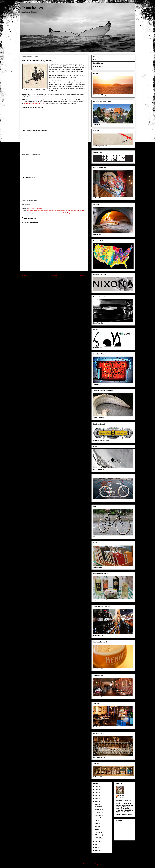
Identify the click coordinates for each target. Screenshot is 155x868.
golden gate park (71, 211)
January (97, 838)
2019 (97, 790)
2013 (97, 841)
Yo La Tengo (67, 213)
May (96, 826)
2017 (97, 795)
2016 (97, 798)
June (96, 824)
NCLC (95, 60)
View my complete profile (124, 814)
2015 (97, 801)
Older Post (83, 276)
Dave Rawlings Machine (41, 211)
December (98, 807)
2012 (97, 844)
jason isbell (36, 213)
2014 (97, 804)
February (98, 835)
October (97, 812)
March (97, 832)
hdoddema (83, 864)
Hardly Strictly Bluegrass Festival (34, 104)
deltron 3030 (53, 211)
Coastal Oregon (98, 63)
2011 (97, 847)
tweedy (60, 213)
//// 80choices (32, 8)
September (98, 815)
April (97, 829)
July (96, 821)
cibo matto (30, 211)
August (97, 818)
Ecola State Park (98, 66)
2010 (97, 850)
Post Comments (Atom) (58, 282)
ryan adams (54, 213)
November (98, 809)
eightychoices (61, 211)
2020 (97, 787)
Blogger (97, 864)
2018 (97, 793)
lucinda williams (45, 213)
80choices (121, 796)
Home (55, 276)
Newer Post (26, 276)
